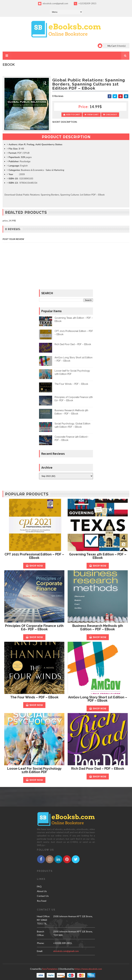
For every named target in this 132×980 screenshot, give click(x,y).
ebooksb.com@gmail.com (53, 4)
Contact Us (43, 896)
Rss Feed (42, 901)
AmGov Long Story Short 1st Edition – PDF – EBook (98, 699)
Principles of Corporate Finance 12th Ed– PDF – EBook (34, 627)
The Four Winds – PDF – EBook (71, 384)
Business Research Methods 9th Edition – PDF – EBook (98, 627)
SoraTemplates (50, 969)
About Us (42, 891)
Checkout (110, 114)
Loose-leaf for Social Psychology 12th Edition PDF (34, 770)
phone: (41, 943)
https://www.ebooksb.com (88, 969)
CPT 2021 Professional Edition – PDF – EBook (34, 556)
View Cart (92, 114)
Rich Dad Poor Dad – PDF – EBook (73, 344)
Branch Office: (41, 933)
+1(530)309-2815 (85, 4)
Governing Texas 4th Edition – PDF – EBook (98, 556)
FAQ (39, 886)
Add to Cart (72, 114)
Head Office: (43, 916)
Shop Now (34, 566)
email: (40, 951)
